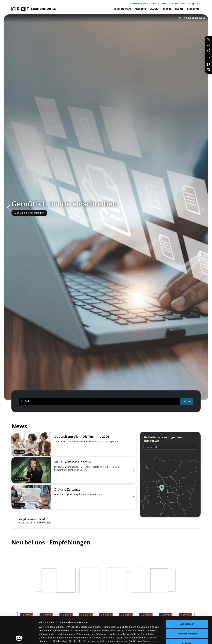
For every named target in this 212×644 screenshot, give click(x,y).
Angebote (140, 9)
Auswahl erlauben (187, 608)
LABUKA (155, 9)
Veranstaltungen (182, 4)
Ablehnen (187, 618)
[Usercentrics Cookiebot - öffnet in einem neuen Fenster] (19, 638)
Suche (146, 4)
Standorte (193, 9)
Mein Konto (136, 4)
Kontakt (166, 4)
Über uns (156, 4)
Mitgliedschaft (122, 9)
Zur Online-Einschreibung (29, 213)
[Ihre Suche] (99, 401)
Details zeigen (158, 638)
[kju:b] (167, 9)
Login (196, 4)
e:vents (179, 9)
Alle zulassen (187, 599)
